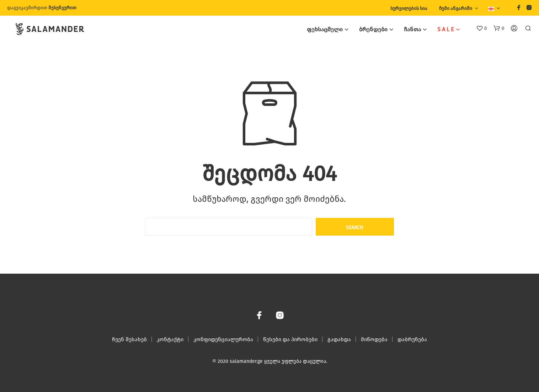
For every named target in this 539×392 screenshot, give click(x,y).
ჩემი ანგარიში (456, 8)
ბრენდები (373, 29)
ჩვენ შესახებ (129, 339)
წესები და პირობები (290, 339)
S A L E (446, 29)
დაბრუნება (412, 339)
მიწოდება (374, 339)
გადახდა (339, 339)
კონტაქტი (170, 339)
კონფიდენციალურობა (223, 339)
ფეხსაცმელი (325, 29)
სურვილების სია (409, 8)
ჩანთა (412, 29)
